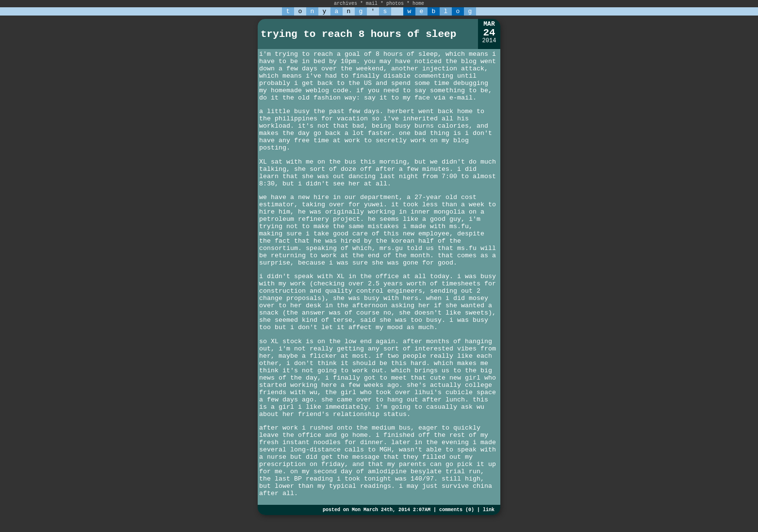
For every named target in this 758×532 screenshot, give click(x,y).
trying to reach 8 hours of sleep (358, 34)
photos (395, 4)
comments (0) (457, 510)
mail (372, 4)
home (418, 4)
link (489, 510)
